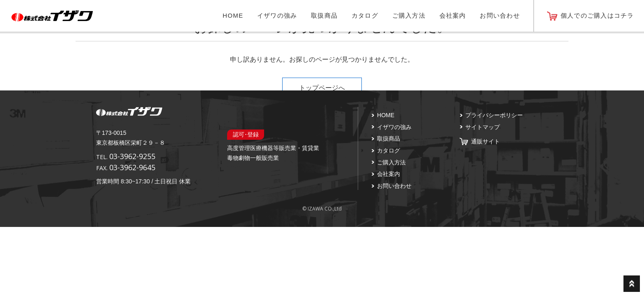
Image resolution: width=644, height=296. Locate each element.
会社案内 (453, 15)
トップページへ (322, 87)
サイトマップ (483, 127)
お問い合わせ (500, 15)
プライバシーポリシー (494, 115)
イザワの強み (277, 15)
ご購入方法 (409, 15)
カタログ (365, 15)
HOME (233, 15)
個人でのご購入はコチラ (597, 15)
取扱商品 (324, 15)
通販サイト (485, 141)
